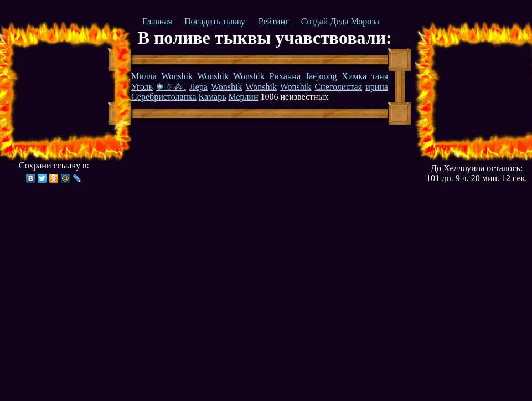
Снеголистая (338, 87)
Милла (144, 76)
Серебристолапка (164, 97)
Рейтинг (274, 21)
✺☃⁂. (171, 87)
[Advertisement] (63, 91)
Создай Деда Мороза (340, 21)
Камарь (212, 97)
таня (380, 76)
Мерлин (243, 97)
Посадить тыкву (215, 21)
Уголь (142, 87)
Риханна (285, 76)
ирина (377, 87)
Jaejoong (321, 76)
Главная (157, 21)
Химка (354, 76)
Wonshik (177, 76)
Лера (198, 87)
